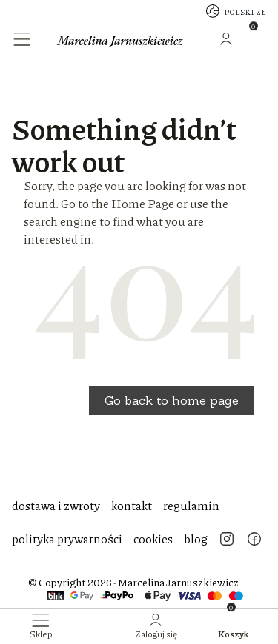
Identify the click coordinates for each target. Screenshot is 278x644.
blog (196, 539)
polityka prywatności (67, 539)
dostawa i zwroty (56, 505)
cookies (153, 539)
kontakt (132, 505)
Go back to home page (172, 400)
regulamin (191, 505)
